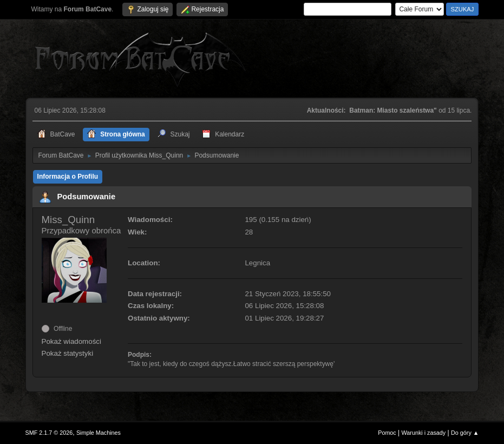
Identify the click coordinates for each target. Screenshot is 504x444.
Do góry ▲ (465, 433)
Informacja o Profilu (68, 177)
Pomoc (387, 433)
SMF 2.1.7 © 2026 (49, 433)
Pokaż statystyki (68, 353)
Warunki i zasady (424, 433)
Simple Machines (99, 433)
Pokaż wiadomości (71, 341)
